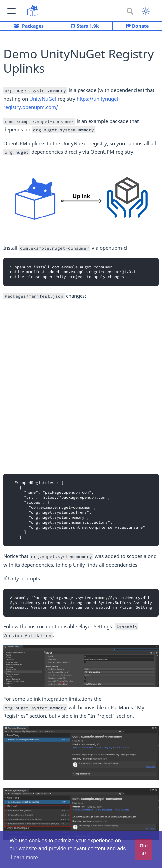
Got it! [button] (144, 850)
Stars (85, 26)
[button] (11, 11)
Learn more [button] (24, 858)
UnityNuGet (43, 99)
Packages (28, 26)
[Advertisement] (81, 387)
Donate (137, 26)
